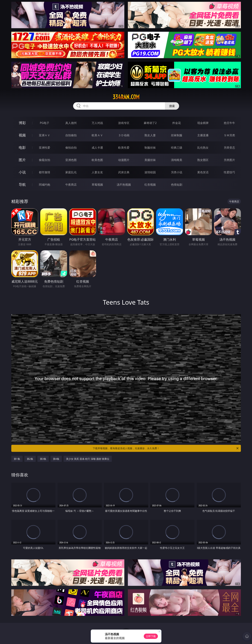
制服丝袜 (150, 148)
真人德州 (71, 123)
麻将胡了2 (150, 123)
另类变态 (229, 148)
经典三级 (177, 148)
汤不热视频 (124, 185)
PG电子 (45, 123)
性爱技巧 (229, 172)
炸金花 (177, 123)
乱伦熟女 (203, 148)
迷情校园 (150, 172)
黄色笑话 (203, 172)
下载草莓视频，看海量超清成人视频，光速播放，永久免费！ (166, 448)
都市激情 (45, 172)
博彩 (22, 123)
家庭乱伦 (71, 172)
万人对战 (97, 123)
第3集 (43, 459)
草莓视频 (97, 185)
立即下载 (151, 636)
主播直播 (203, 135)
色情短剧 (177, 185)
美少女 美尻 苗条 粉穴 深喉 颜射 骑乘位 (88, 459)
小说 (22, 172)
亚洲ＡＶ (45, 135)
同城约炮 (45, 185)
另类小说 (177, 172)
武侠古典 (124, 172)
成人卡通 (97, 148)
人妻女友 (97, 172)
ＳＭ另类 (229, 135)
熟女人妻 (150, 135)
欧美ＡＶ (97, 135)
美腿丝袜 (150, 160)
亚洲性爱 (45, 148)
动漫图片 (124, 160)
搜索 (172, 106)
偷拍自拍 (71, 148)
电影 (22, 147)
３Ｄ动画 (124, 135)
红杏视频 (150, 185)
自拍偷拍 (71, 135)
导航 (22, 184)
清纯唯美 (177, 160)
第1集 (17, 459)
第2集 (30, 459)
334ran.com (126, 97)
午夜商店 (71, 185)
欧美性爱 (124, 148)
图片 (22, 160)
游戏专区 (124, 123)
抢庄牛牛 (229, 123)
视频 (22, 135)
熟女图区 (203, 160)
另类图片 (229, 160)
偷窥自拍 (45, 160)
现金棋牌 (203, 123)
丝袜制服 (177, 135)
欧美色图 (97, 160)
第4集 (56, 459)
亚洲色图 (71, 160)
